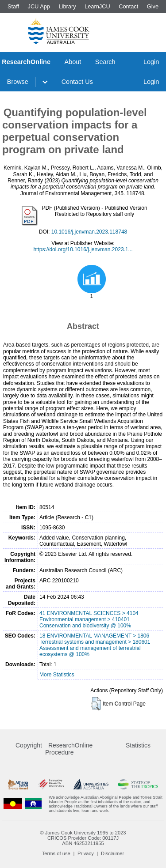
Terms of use (56, 853)
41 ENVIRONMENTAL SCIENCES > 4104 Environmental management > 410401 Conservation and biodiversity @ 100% (89, 619)
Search (105, 62)
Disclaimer (112, 853)
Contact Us (77, 82)
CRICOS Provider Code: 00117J (83, 838)
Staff (13, 6)
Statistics (138, 745)
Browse (18, 82)
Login (151, 62)
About (73, 62)
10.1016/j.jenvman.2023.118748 (89, 232)
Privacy (86, 853)
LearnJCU (97, 6)
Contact (128, 6)
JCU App (39, 6)
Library (67, 6)
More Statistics (57, 675)
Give (153, 6)
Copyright (29, 745)
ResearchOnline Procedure (69, 749)
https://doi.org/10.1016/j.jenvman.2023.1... (83, 249)
